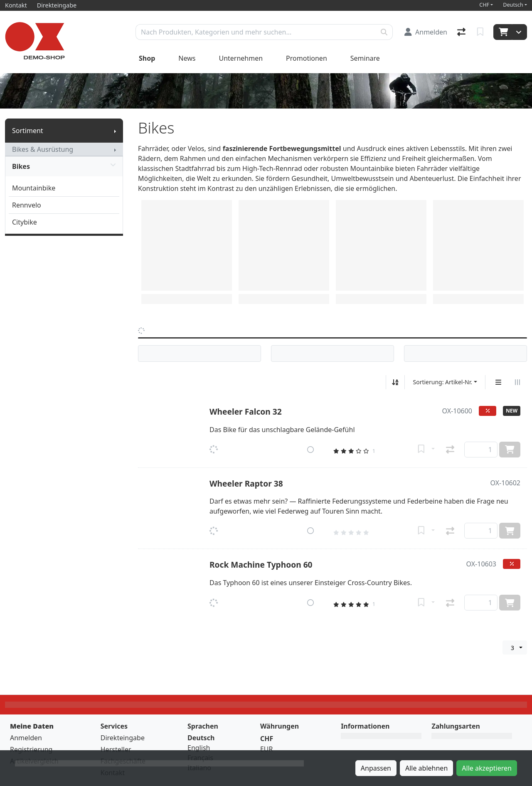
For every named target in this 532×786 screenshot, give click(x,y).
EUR (267, 749)
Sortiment (28, 131)
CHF (484, 5)
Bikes (64, 166)
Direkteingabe (123, 738)
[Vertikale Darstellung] (498, 382)
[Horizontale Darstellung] (517, 382)
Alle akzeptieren (487, 768)
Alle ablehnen (426, 768)
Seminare (365, 58)
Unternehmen (241, 58)
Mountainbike (34, 188)
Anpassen (376, 768)
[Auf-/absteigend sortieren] (395, 382)
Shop (147, 58)
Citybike (25, 222)
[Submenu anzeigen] (115, 131)
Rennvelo (27, 205)
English (199, 748)
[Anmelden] (426, 32)
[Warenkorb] (503, 32)
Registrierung (31, 749)
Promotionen (307, 58)
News (187, 58)
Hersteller (116, 749)
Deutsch (513, 5)
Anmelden (26, 738)
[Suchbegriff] (256, 32)
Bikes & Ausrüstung (43, 149)
